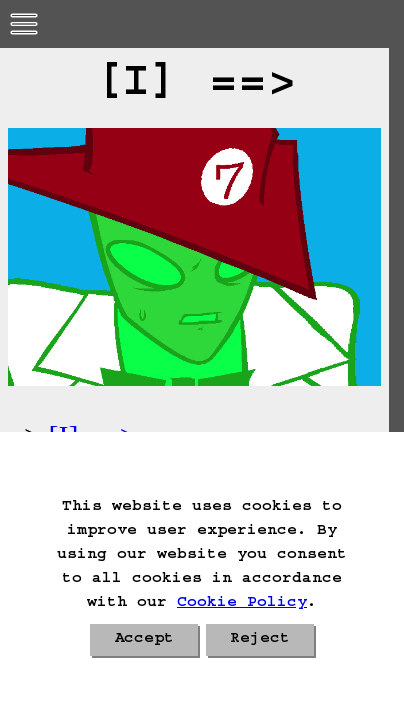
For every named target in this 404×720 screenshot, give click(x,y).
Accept (144, 640)
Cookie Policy (242, 604)
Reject (260, 640)
